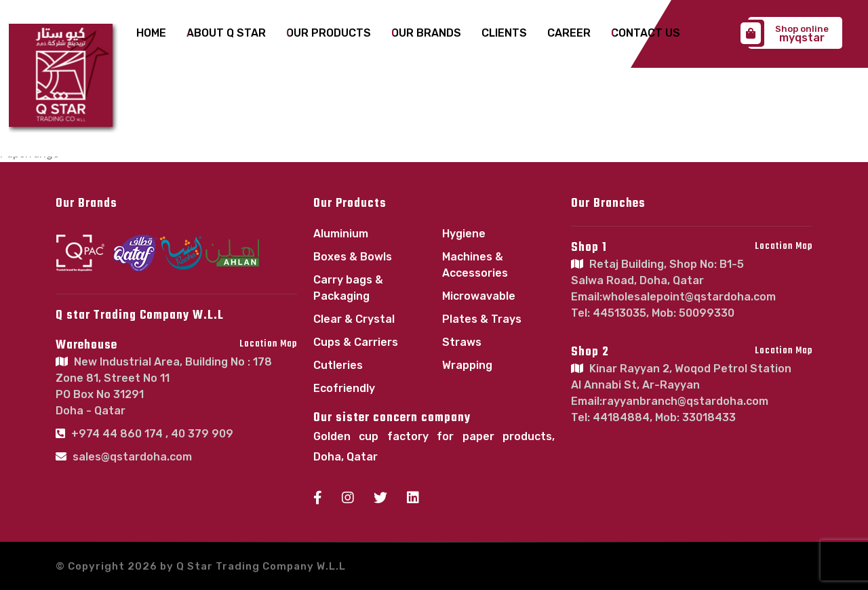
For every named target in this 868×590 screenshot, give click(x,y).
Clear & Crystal (354, 319)
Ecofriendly (344, 388)
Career (567, 34)
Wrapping (467, 365)
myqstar (788, 34)
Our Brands (426, 34)
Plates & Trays (482, 319)
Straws (462, 342)
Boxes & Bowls (353, 257)
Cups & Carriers (356, 342)
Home (153, 34)
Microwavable (479, 296)
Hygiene (464, 234)
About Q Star (227, 34)
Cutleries (338, 365)
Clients (503, 34)
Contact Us (643, 34)
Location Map (268, 344)
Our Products (329, 34)
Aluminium (341, 234)
